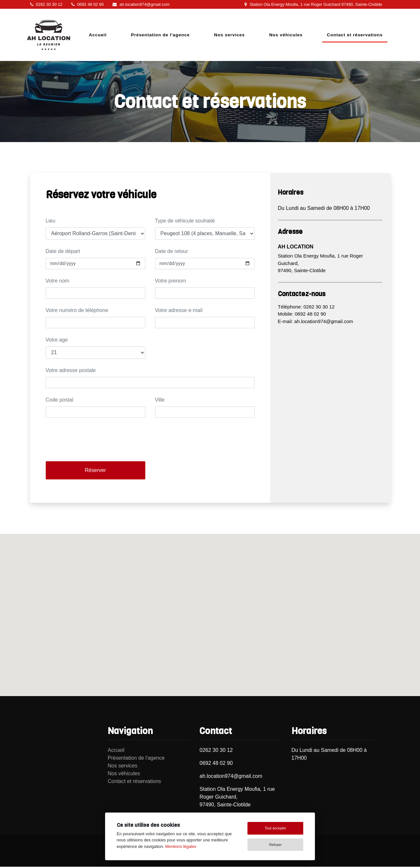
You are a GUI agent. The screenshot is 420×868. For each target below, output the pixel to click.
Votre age (57, 340)
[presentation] (95, 443)
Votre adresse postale (71, 370)
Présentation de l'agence (160, 35)
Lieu (51, 221)
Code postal (60, 400)
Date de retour (172, 251)
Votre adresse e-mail (179, 310)
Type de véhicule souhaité (185, 221)
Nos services (229, 35)
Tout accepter (275, 828)
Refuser (276, 845)
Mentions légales (181, 846)
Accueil (98, 35)
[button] (210, 609)
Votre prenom (171, 281)
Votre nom (58, 281)
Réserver (96, 470)
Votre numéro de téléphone (77, 310)
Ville (160, 400)
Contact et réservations (355, 35)
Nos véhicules (286, 35)
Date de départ (63, 251)
